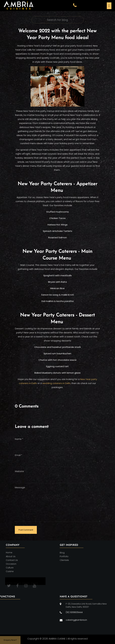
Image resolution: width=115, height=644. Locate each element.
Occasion (11, 564)
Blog (62, 553)
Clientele (64, 560)
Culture (10, 568)
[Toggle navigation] (109, 6)
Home (9, 553)
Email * (18, 455)
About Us (11, 556)
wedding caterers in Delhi (56, 383)
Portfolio (64, 556)
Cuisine (10, 571)
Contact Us (12, 560)
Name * (19, 439)
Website (19, 471)
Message (20, 487)
